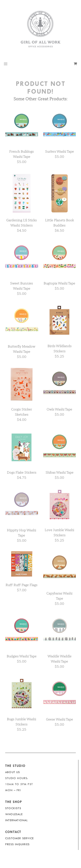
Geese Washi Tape (60, 719)
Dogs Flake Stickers (22, 472)
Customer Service (19, 838)
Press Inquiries (17, 844)
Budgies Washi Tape (22, 656)
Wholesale (14, 814)
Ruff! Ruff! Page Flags (21, 585)
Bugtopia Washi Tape (59, 283)
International (17, 820)
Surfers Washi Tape (60, 151)
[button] (6, 64)
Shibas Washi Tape (60, 472)
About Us (13, 772)
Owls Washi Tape (59, 409)
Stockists (13, 808)
